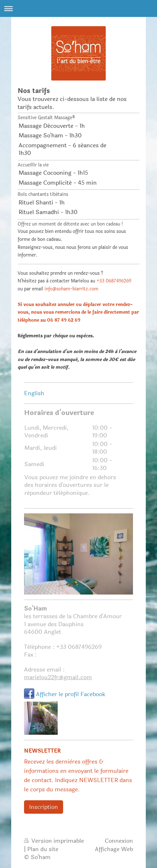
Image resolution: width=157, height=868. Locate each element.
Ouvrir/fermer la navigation (78, 8)
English (34, 393)
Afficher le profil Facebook (71, 694)
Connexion (119, 841)
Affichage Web (114, 849)
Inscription (44, 807)
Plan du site (43, 849)
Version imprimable (54, 841)
